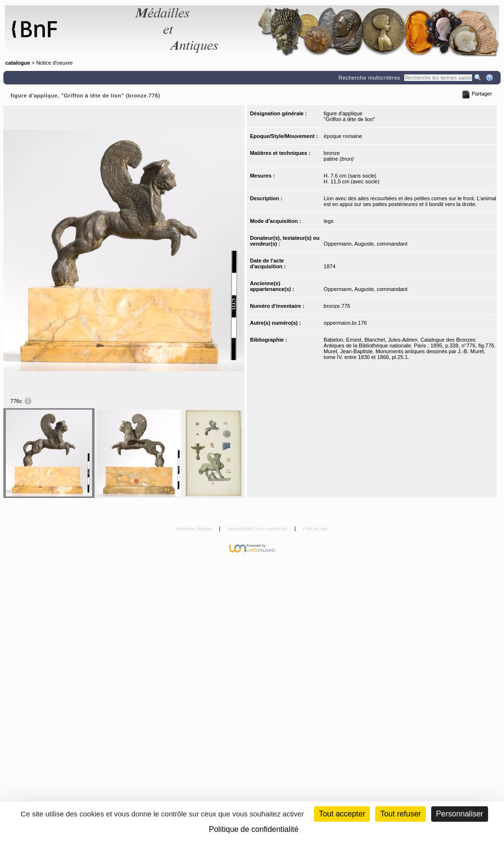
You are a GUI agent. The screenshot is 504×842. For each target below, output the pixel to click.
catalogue (18, 63)
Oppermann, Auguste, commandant (366, 244)
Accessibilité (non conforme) (258, 529)
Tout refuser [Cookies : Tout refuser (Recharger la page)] (400, 814)
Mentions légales (195, 529)
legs (328, 221)
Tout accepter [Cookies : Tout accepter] (342, 814)
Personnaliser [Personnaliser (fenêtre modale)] (460, 814)
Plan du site (315, 529)
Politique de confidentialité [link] (254, 829)
